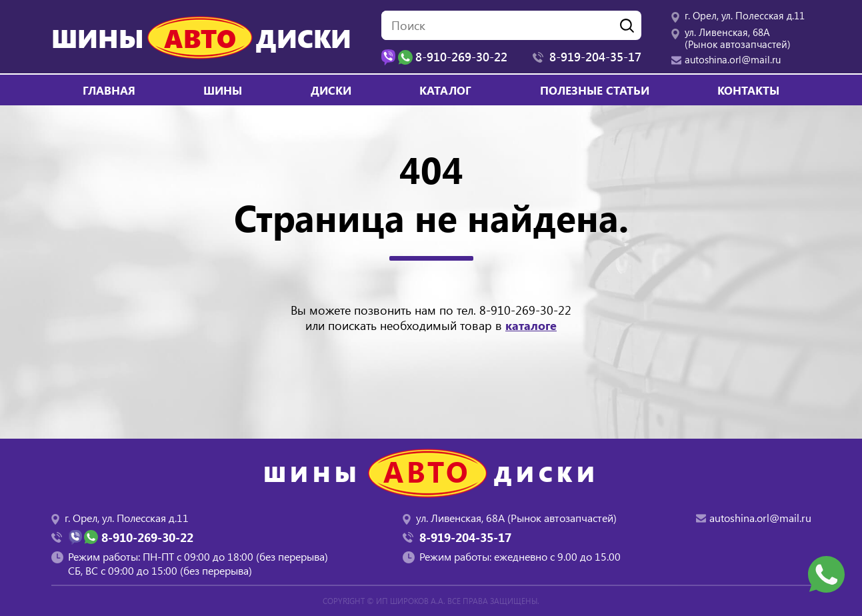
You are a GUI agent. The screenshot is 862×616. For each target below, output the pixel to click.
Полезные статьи (595, 90)
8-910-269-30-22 (525, 310)
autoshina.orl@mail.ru (733, 59)
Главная (109, 90)
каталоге (531, 325)
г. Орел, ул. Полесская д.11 (745, 15)
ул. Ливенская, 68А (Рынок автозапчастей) (738, 38)
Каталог (445, 90)
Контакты (748, 90)
